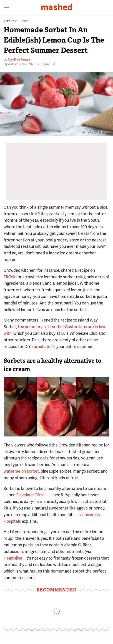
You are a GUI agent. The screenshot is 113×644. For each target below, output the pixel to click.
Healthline (13, 558)
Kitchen (10, 21)
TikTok (10, 277)
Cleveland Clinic (30, 495)
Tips (26, 21)
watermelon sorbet (21, 471)
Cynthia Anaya (19, 59)
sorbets (39, 346)
